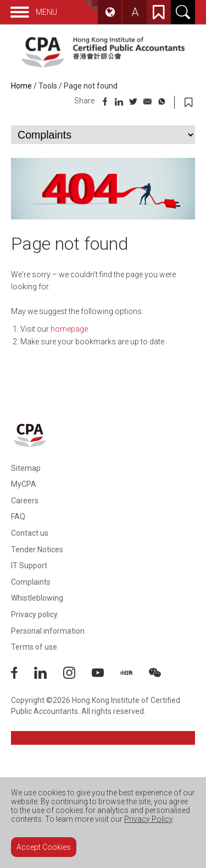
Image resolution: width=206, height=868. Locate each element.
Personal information (48, 631)
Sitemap (26, 468)
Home (21, 86)
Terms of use (34, 647)
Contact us (30, 533)
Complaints (31, 582)
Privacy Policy (148, 819)
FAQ (18, 517)
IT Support (29, 565)
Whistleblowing (37, 598)
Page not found (91, 86)
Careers (25, 501)
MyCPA (24, 484)
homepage (69, 329)
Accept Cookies (44, 847)
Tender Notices (37, 550)
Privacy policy (34, 614)
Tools (48, 86)
